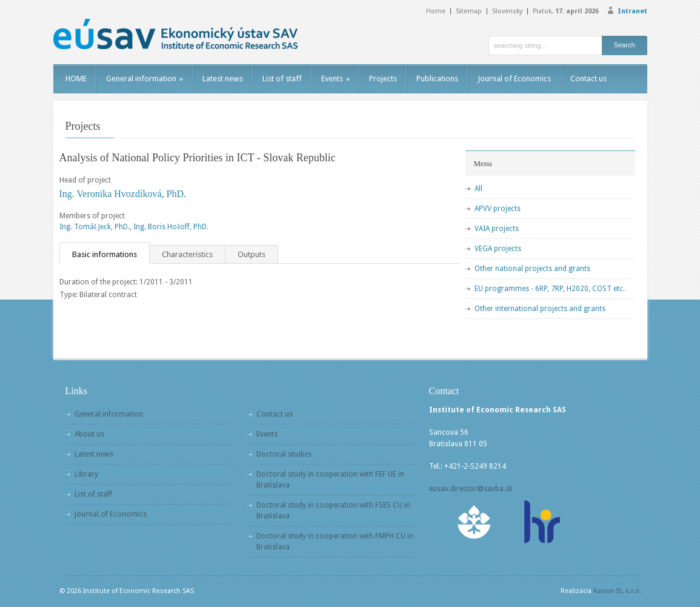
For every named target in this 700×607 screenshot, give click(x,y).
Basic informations (105, 254)
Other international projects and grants (540, 309)
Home (436, 11)
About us (89, 434)
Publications (437, 79)
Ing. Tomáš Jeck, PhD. (95, 227)
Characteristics (187, 254)
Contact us (588, 79)
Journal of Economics (514, 79)
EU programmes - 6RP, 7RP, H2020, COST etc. (550, 289)
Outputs (252, 254)
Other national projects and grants (532, 269)
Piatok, (566, 11)
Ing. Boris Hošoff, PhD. (171, 227)
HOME (76, 79)
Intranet (632, 11)
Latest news (223, 79)
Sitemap (469, 11)
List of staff (282, 79)
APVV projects (498, 209)
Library (86, 474)
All (478, 189)
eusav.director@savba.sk (471, 489)
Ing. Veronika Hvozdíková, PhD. (123, 194)
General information (145, 79)
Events (335, 79)
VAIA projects (497, 229)
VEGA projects (498, 249)
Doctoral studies (284, 454)
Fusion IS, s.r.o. (617, 591)
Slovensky (507, 11)
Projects (383, 79)
